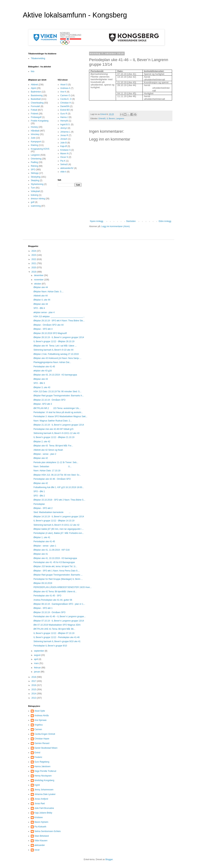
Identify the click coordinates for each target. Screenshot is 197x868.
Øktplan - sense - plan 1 (45, 546)
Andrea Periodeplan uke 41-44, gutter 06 (53, 600)
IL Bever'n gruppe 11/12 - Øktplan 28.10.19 (54, 341)
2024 (34, 251)
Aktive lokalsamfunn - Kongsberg (75, 15)
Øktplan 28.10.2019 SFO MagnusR (50, 333)
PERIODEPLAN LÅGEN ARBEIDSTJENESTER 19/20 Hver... (63, 587)
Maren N (64, 154)
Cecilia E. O (66, 99)
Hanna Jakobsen (42, 766)
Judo (33, 138)
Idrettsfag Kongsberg (44, 780)
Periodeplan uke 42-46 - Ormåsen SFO (52, 479)
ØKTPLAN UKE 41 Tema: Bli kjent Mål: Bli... (54, 629)
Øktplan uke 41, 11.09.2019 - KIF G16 (52, 550)
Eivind (37, 753)
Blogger (109, 859)
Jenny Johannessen (44, 790)
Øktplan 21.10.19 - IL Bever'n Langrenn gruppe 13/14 (59, 425)
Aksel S (64, 85)
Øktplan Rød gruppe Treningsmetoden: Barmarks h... (59, 396)
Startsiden (131, 221)
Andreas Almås (42, 716)
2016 (34, 685)
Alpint (33, 88)
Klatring (34, 145)
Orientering (36, 159)
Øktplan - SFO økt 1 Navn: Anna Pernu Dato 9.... (57, 571)
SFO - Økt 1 (39, 491)
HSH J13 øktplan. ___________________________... (59, 317)
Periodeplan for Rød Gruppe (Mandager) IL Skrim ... (58, 579)
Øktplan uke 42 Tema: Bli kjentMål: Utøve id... (55, 592)
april (36, 659)
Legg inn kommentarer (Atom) (116, 226)
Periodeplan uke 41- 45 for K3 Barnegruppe (54, 562)
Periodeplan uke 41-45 (44, 367)
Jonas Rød (40, 804)
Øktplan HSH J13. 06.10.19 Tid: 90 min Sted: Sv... (57, 475)
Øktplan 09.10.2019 (43, 583)
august (37, 655)
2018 (34, 677)
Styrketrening (37, 184)
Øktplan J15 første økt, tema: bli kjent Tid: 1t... (55, 566)
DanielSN (65, 106)
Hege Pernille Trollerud (45, 771)
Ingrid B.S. (65, 125)
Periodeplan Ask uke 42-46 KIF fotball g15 (53, 429)
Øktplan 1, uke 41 (42, 537)
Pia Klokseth (40, 827)
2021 (34, 263)
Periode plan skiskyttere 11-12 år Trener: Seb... (56, 462)
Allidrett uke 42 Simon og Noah (48, 450)
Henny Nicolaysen (43, 776)
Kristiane (39, 817)
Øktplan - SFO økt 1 (43, 608)
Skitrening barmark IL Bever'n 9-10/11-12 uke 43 (56, 433)
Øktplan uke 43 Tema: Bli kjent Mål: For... (53, 446)
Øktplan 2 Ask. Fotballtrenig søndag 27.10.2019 (56, 354)
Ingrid (37, 785)
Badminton (36, 92)
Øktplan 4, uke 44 (42, 300)
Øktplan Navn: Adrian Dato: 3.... (49, 292)
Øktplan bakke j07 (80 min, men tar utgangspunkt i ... (59, 529)
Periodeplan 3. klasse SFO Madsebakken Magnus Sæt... (60, 416)
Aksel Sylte (40, 711)
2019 (34, 272)
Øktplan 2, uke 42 (42, 442)
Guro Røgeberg (42, 762)
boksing (34, 195)
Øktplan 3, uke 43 (42, 387)
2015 (34, 690)
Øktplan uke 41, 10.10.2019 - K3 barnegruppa (55, 558)
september (39, 651)
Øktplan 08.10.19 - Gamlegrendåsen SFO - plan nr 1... (59, 604)
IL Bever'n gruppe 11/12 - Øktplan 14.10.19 (54, 521)
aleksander (40, 845)
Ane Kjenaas (40, 720)
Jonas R (64, 135)
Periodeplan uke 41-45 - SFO (47, 596)
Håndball (35, 131)
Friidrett (34, 114)
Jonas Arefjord (41, 799)
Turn (33, 188)
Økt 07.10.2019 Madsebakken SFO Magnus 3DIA (57, 625)
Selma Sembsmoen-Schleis (47, 831)
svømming (36, 206)
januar (37, 672)
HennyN (64, 121)
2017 (34, 681)
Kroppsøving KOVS (40, 149)
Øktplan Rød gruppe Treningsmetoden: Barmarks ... (58, 575)
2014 (34, 694)
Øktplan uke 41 (41, 554)
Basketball (36, 99)
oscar (37, 850)
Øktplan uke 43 (41, 379)
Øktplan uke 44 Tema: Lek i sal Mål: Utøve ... (55, 346)
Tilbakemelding (38, 58)
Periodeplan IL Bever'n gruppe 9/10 (50, 646)
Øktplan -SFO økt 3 (43, 404)
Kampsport (36, 142)
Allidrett (34, 85)
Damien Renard (42, 743)
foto (33, 71)
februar (38, 668)
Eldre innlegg (165, 221)
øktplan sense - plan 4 (44, 312)
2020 (34, 268)
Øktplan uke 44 (41, 287)
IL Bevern (111, 118)
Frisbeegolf (36, 117)
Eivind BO (65, 110)
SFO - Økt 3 (39, 383)
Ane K (63, 92)
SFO (33, 170)
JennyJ (64, 128)
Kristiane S (66, 150)
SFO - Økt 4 (39, 308)
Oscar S (64, 157)
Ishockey (35, 134)
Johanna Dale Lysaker (45, 794)
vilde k (63, 172)
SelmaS (64, 164)
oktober (38, 284)
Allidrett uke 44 (41, 296)
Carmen (38, 729)
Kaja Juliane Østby (43, 813)
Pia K (63, 161)
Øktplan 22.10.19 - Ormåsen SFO (49, 400)
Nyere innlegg (97, 221)
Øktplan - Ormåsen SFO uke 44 (49, 325)
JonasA (64, 139)
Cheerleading (37, 103)
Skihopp (35, 173)
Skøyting (35, 180)
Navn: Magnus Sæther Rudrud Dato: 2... (53, 421)
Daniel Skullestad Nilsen (46, 748)
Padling (34, 162)
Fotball (34, 110)
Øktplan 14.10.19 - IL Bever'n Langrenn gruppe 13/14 (59, 517)
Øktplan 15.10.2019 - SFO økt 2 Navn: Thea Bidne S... (59, 500)
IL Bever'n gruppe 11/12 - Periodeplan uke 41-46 (57, 637)
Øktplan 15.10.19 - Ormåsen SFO (49, 612)
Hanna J (64, 117)
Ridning (34, 166)
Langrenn (120, 118)
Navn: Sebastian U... (52, 467)
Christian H (66, 103)
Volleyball (35, 191)
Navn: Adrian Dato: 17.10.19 (47, 471)
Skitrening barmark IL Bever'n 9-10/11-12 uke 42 (56, 525)
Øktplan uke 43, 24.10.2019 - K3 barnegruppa (55, 375)
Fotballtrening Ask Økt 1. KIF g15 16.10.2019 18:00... (59, 487)
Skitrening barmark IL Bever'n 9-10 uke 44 (53, 350)
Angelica (38, 725)
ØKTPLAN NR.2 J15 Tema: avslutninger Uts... (57, 408)
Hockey (34, 127)
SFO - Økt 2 (39, 496)
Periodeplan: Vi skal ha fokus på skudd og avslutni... (58, 412)
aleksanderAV (67, 168)
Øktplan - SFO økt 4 (43, 329)
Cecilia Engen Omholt (45, 734)
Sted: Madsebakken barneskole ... (52, 512)
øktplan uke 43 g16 (43, 371)
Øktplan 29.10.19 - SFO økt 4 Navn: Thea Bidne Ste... (59, 321)
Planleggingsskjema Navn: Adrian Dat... (52, 362)
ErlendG (102, 118)
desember (39, 275)
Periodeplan (39, 504)
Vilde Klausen (41, 841)
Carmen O (65, 95)
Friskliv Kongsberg (40, 121)
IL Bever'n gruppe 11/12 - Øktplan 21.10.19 (54, 437)
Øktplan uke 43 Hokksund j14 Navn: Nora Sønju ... (57, 358)
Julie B (64, 143)
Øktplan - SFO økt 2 (43, 508)
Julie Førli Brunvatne (44, 808)
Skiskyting (36, 177)
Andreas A (65, 88)
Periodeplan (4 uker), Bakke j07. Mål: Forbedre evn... (59, 533)
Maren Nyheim (41, 822)
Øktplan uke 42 (41, 458)
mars (37, 663)
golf (33, 202)
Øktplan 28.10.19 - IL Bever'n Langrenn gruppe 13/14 (59, 337)
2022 (34, 259)
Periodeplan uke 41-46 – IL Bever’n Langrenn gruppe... (60, 616)
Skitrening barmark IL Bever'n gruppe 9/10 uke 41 (57, 641)
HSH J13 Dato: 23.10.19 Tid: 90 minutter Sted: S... (57, 392)
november (39, 280)
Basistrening (37, 95)
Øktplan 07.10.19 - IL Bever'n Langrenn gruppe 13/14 (59, 621)
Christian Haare (42, 739)
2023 (34, 255)
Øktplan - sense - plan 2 (45, 454)
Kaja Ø (64, 146)
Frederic (38, 757)
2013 (34, 698)
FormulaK (35, 106)
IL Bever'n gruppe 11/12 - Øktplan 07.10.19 (54, 633)
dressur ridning (38, 199)
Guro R (64, 114)
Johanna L (65, 132)
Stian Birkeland (42, 836)
